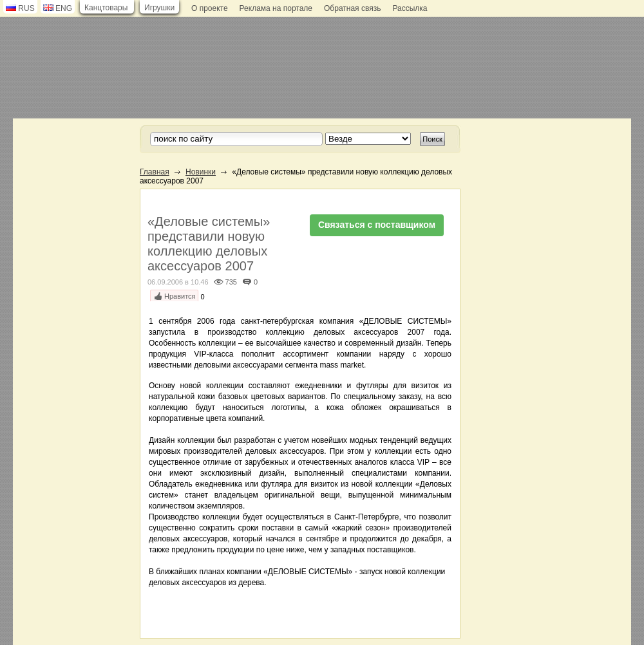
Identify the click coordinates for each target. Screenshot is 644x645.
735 (231, 282)
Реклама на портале (276, 8)
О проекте (210, 8)
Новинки (201, 172)
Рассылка (410, 8)
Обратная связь (352, 8)
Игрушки (159, 8)
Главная (155, 172)
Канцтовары (106, 8)
